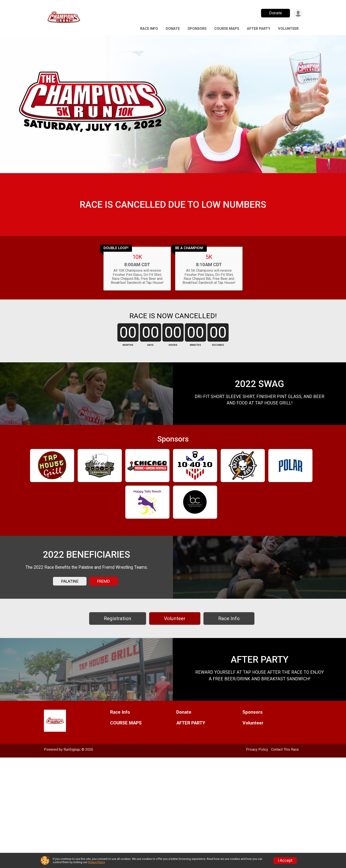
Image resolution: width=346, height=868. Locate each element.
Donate (275, 13)
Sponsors (197, 29)
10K (137, 279)
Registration (118, 707)
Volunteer (288, 29)
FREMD (103, 658)
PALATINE (70, 658)
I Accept (285, 861)
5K (209, 279)
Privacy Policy (96, 862)
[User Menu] (298, 13)
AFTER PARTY (259, 29)
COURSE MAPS (227, 29)
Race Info (149, 29)
